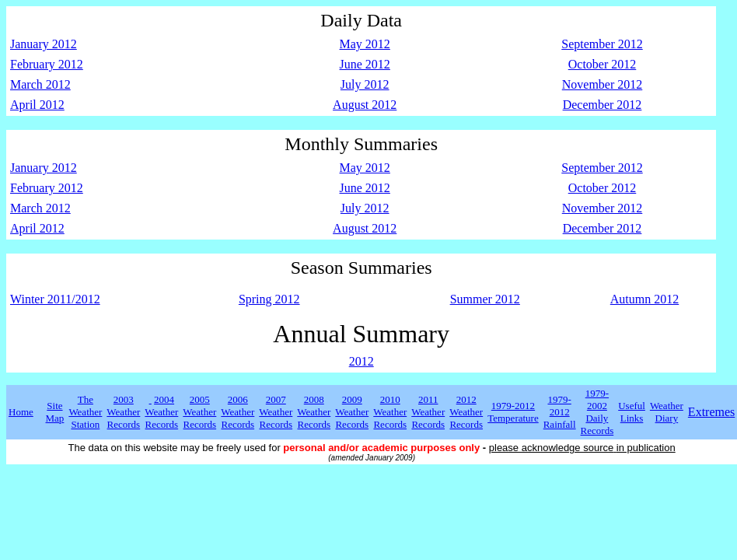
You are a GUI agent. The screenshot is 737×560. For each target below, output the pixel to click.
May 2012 (365, 44)
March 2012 (40, 84)
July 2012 (365, 84)
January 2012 (44, 44)
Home (21, 412)
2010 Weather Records (390, 412)
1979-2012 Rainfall (560, 412)
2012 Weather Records (466, 412)
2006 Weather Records (238, 412)
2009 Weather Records (352, 412)
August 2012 (365, 105)
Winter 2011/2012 (55, 299)
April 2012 (37, 105)
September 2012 (602, 44)
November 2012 (603, 84)
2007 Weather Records (276, 412)
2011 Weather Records (428, 412)
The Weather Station (85, 412)
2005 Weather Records (199, 412)
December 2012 (603, 105)
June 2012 (365, 64)
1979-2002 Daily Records (597, 412)
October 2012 (603, 64)
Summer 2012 (485, 299)
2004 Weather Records (161, 412)
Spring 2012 (269, 299)
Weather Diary (667, 412)
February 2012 (47, 64)
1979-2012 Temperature (513, 412)
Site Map (55, 412)
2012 (362, 361)
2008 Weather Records (314, 412)
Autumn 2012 (644, 299)
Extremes (711, 412)
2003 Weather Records (123, 412)
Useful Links (632, 412)
